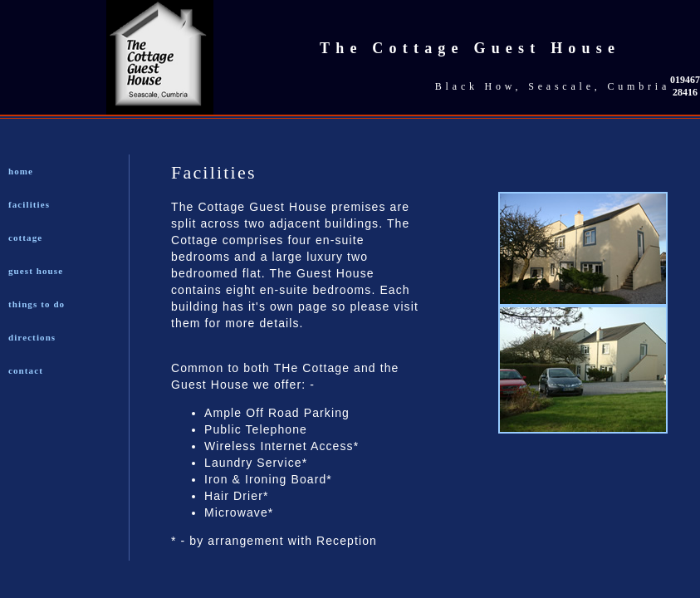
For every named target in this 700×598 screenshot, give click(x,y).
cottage (25, 238)
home (21, 171)
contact (26, 370)
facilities (29, 204)
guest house (36, 271)
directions (32, 337)
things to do (37, 304)
